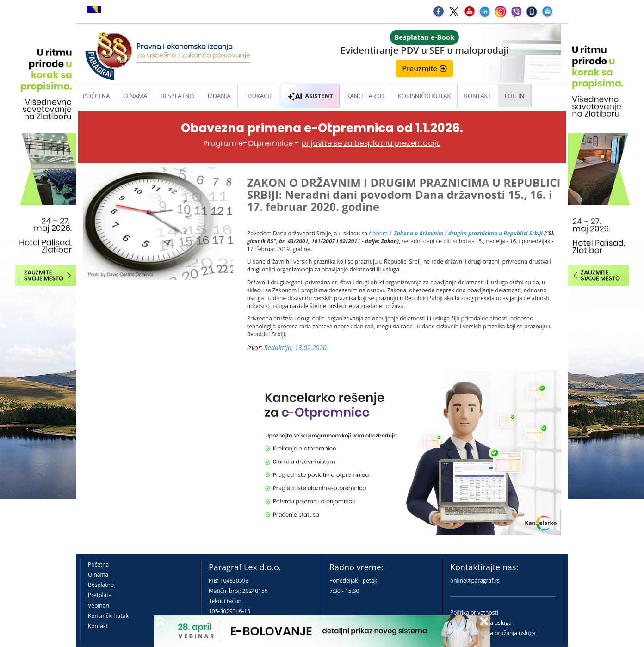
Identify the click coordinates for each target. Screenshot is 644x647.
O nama (135, 96)
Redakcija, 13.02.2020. (296, 348)
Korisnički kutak (108, 616)
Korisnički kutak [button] (424, 96)
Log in (515, 96)
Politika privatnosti (474, 613)
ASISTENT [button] (310, 96)
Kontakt (98, 626)
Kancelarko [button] (365, 96)
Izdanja (219, 96)
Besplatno (177, 96)
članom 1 (456, 233)
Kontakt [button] (477, 96)
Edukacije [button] (259, 96)
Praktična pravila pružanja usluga (493, 633)
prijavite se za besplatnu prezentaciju (371, 143)
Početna (96, 96)
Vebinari (99, 606)
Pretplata (100, 595)
